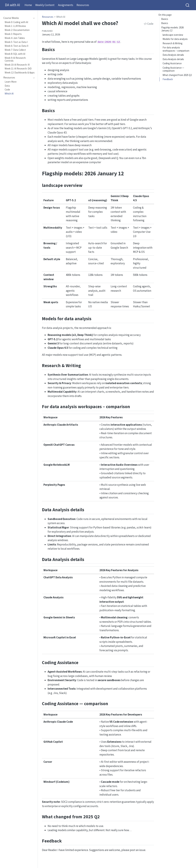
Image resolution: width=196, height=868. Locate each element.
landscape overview (173, 35)
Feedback (168, 79)
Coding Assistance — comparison (173, 69)
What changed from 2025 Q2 (177, 75)
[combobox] (188, 5)
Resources (48, 17)
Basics (165, 19)
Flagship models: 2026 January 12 (172, 29)
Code (149, 24)
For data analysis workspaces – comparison (176, 49)
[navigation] (17, 18)
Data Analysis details (173, 55)
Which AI (61, 17)
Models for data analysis (175, 39)
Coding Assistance (172, 63)
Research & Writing (173, 43)
